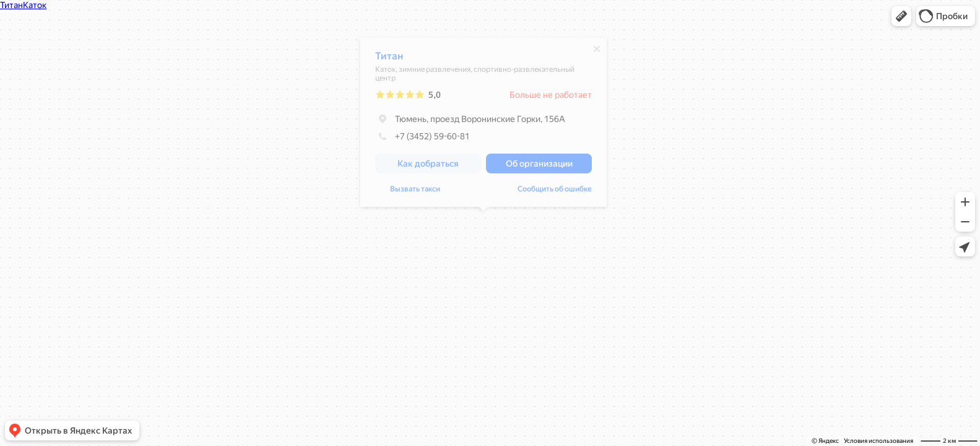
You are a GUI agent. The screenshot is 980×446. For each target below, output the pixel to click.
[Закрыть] (597, 52)
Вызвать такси (415, 192)
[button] (901, 16)
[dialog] (483, 125)
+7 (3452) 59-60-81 (423, 139)
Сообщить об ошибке (555, 192)
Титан (389, 59)
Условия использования (878, 441)
